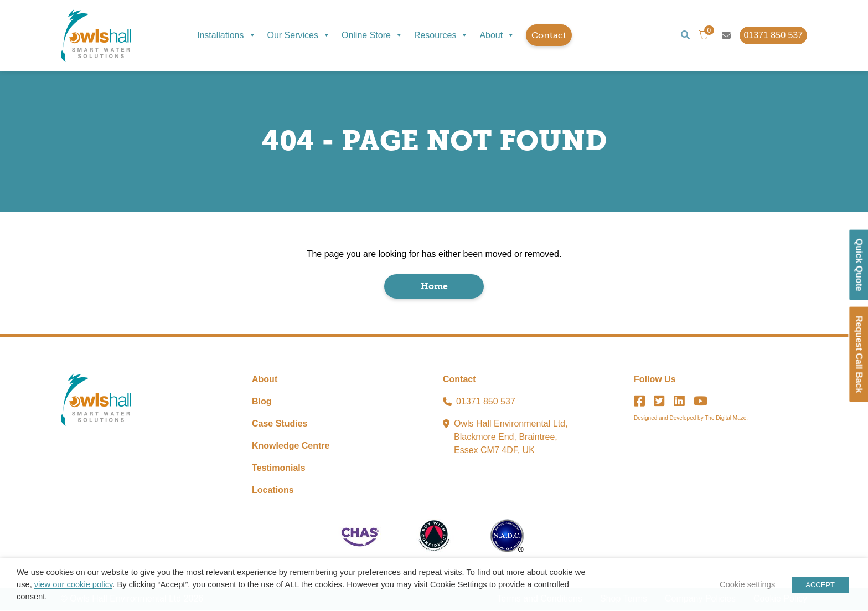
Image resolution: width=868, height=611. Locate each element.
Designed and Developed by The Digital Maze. (691, 419)
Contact (549, 35)
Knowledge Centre (291, 447)
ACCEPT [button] (820, 585)
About (497, 35)
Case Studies (280, 425)
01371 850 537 (486, 402)
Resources (441, 35)
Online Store (372, 35)
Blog (262, 402)
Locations (273, 491)
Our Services (299, 35)
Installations (227, 35)
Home (434, 287)
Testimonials (279, 469)
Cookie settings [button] (747, 584)
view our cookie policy (73, 584)
